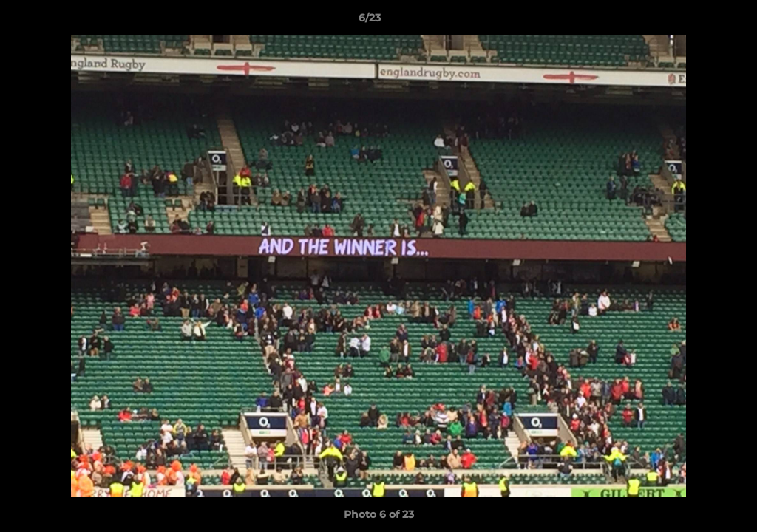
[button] (695, 21)
